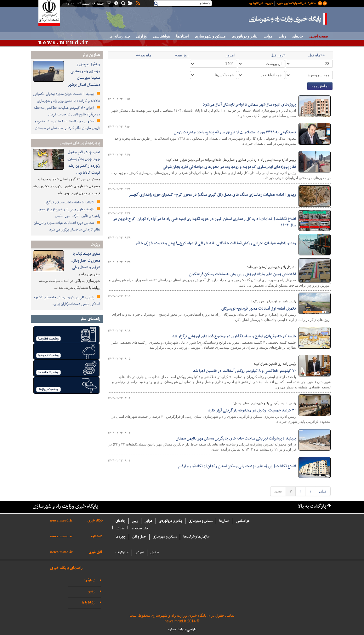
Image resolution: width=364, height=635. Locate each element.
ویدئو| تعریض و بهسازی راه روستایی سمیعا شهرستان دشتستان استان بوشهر (84, 75)
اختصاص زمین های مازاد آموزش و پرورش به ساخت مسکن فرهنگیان (242, 274)
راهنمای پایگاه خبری (66, 568)
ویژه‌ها (95, 245)
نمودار (139, 553)
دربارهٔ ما (90, 581)
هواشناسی (161, 36)
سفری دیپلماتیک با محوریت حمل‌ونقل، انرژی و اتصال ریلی (86, 261)
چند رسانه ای (120, 36)
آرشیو (92, 592)
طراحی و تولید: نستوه (182, 629)
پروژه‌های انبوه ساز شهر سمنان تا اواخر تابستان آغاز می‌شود (249, 105)
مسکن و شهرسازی (210, 36)
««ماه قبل (316, 55)
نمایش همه (320, 86)
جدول (155, 553)
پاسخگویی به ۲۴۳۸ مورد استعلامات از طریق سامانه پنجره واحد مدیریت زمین (235, 132)
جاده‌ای (298, 36)
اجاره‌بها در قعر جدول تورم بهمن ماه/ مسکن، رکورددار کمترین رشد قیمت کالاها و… (84, 163)
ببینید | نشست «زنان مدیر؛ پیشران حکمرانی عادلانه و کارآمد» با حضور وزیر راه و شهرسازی (67, 97)
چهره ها (121, 537)
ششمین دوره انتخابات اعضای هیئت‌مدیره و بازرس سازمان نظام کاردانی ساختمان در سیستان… (66, 125)
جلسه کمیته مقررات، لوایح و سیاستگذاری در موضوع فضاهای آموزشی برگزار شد (234, 336)
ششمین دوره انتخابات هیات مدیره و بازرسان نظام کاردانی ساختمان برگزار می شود (67, 226)
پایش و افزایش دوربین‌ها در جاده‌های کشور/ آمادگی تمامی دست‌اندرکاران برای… (67, 301)
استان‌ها (182, 36)
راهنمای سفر (90, 319)
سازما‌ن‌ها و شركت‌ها (196, 537)
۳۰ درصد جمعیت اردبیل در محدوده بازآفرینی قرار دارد (252, 411)
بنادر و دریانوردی (245, 36)
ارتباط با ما (89, 603)
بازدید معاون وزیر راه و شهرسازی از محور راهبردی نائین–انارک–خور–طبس (69, 213)
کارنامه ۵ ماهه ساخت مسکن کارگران (70, 202)
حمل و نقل (139, 537)
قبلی (323, 491)
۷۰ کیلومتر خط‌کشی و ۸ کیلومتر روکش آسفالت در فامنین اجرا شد (245, 371)
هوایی (268, 36)
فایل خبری (96, 552)
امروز (230, 55)
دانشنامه (97, 536)
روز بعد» (182, 55)
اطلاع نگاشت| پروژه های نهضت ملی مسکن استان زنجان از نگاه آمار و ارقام (237, 466)
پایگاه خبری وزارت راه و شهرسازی (288, 19)
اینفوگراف (122, 553)
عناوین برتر (91, 55)
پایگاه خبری (95, 521)
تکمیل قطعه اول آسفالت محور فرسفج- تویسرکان (258, 309)
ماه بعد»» (144, 55)
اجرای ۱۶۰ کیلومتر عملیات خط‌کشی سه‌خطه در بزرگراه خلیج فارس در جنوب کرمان (67, 111)
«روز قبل (278, 55)
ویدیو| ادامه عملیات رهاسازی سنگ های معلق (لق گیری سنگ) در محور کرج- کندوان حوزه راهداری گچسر (212, 195)
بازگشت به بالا (312, 507)
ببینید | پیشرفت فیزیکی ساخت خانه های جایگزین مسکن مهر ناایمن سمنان (236, 439)
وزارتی (141, 36)
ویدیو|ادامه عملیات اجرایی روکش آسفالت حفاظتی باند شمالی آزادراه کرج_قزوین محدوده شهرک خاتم (216, 243)
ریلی (282, 36)
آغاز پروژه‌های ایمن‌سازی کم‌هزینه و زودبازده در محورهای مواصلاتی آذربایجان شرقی (229, 167)
